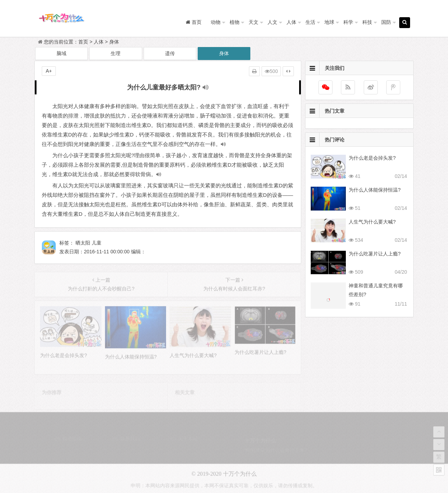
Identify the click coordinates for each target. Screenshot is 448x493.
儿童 (97, 243)
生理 (116, 53)
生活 (310, 22)
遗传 (170, 53)
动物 (216, 22)
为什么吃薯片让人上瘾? (375, 254)
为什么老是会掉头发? (372, 158)
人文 (272, 22)
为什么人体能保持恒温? (375, 190)
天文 (253, 22)
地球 (329, 22)
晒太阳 (83, 243)
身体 (114, 42)
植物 (235, 22)
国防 (386, 22)
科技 (367, 22)
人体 (291, 22)
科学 (348, 22)
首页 (83, 42)
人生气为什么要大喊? (372, 222)
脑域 (61, 53)
